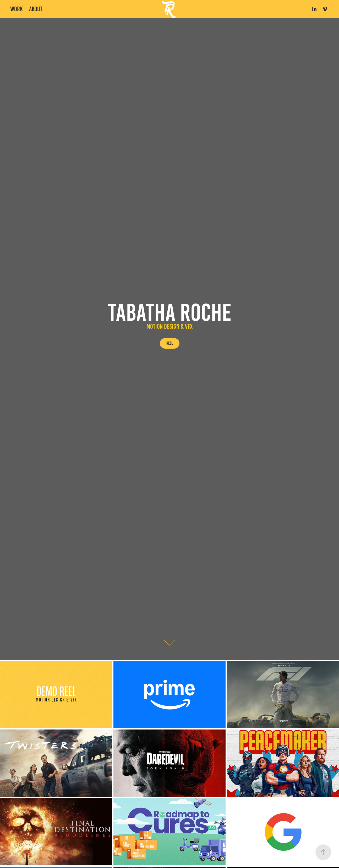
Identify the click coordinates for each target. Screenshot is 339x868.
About (36, 9)
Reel (170, 343)
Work (17, 9)
